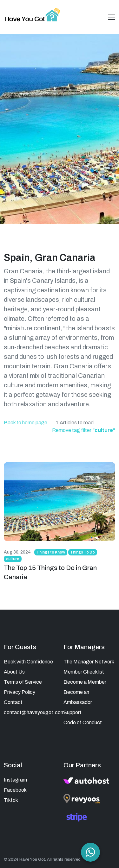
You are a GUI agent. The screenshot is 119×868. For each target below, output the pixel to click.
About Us (14, 672)
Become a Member (85, 682)
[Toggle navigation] (112, 17)
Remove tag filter (84, 430)
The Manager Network (89, 662)
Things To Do (83, 552)
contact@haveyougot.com (34, 712)
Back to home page (26, 423)
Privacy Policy (20, 692)
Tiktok (11, 800)
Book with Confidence (28, 662)
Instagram (15, 780)
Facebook (15, 790)
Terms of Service (23, 682)
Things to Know (51, 552)
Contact (13, 702)
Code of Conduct (83, 722)
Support (73, 712)
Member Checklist (84, 672)
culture (13, 559)
